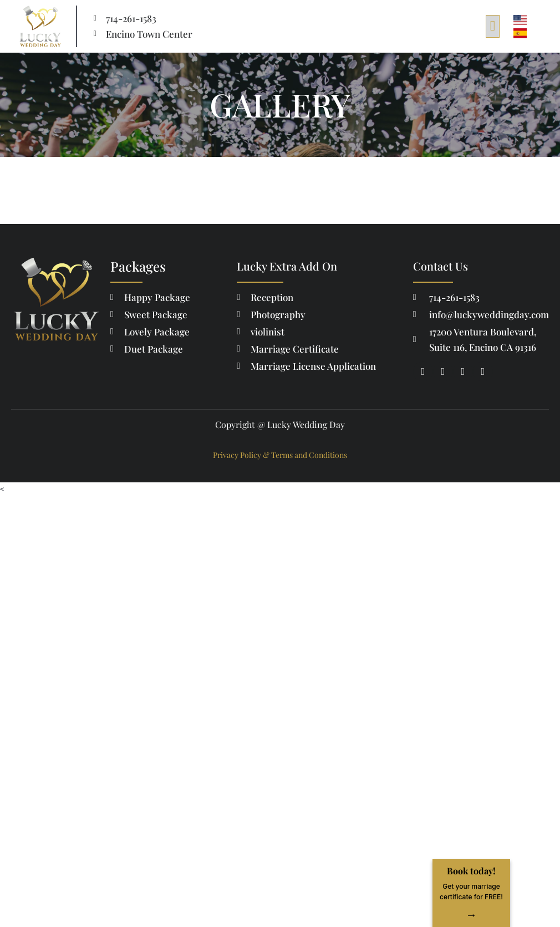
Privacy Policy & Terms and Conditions (280, 455)
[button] (493, 26)
